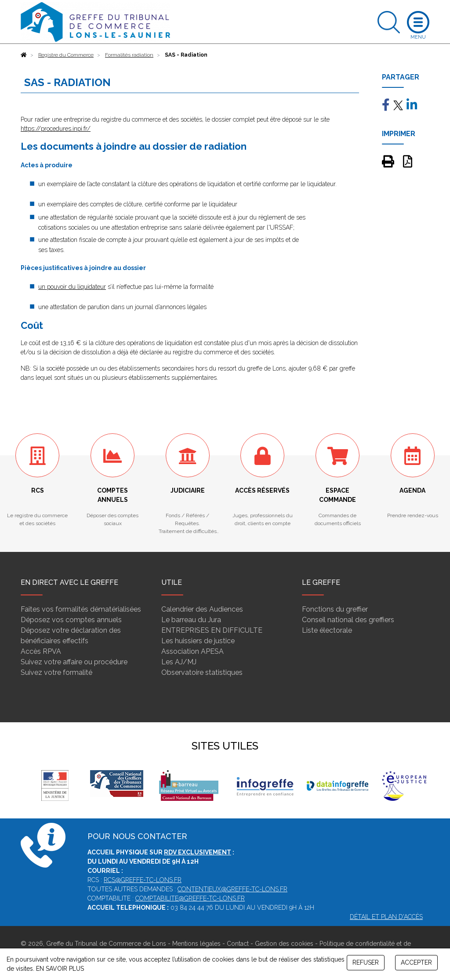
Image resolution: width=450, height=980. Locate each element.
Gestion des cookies (284, 944)
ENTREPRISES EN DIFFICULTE (212, 630)
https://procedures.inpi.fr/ (56, 129)
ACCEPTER (416, 962)
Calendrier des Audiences (202, 609)
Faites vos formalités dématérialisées (81, 609)
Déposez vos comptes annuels (71, 620)
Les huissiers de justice (198, 641)
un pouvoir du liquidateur (72, 287)
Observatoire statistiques (202, 672)
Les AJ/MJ (179, 662)
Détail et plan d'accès (386, 917)
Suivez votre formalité (56, 672)
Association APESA (192, 651)
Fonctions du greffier (335, 609)
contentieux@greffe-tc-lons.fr (232, 889)
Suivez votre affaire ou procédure (74, 662)
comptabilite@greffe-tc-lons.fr (190, 898)
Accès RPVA (41, 651)
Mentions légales (196, 944)
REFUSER (366, 962)
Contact (238, 944)
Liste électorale (327, 630)
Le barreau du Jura (191, 620)
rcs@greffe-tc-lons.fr (143, 880)
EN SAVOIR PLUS (60, 969)
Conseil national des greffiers (348, 620)
